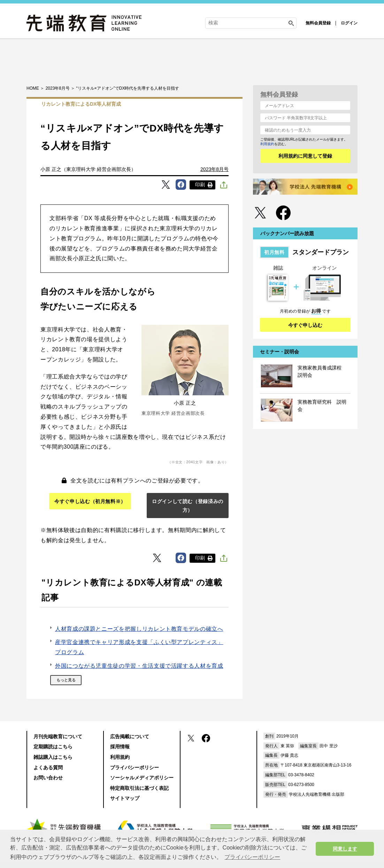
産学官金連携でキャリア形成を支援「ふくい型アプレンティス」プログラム (139, 647)
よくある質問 (48, 768)
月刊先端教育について (58, 736)
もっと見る (66, 680)
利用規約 (267, 144)
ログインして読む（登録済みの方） (188, 506)
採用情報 (120, 747)
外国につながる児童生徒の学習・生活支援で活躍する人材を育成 (139, 666)
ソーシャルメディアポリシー (142, 778)
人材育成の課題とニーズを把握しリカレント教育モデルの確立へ (139, 629)
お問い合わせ (48, 778)
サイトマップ (125, 798)
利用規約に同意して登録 (305, 156)
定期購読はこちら (53, 747)
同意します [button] (345, 849)
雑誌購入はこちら (53, 757)
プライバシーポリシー (135, 768)
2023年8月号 (214, 169)
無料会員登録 (318, 23)
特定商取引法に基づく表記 (139, 788)
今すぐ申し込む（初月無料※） (90, 501)
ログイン (349, 23)
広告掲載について (130, 736)
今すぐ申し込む (305, 325)
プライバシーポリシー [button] (252, 857)
